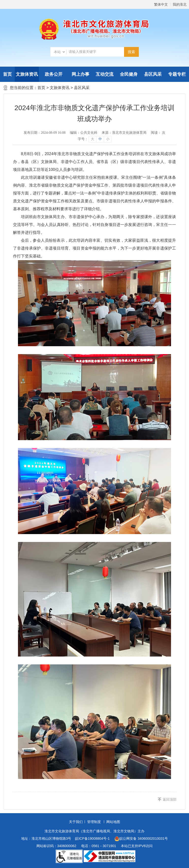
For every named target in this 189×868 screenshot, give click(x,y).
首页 (7, 74)
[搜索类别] (59, 52)
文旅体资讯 (27, 74)
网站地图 (113, 822)
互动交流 (105, 74)
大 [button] (93, 139)
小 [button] (108, 139)
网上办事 (80, 74)
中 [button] (100, 139)
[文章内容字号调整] (95, 139)
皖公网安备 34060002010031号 (141, 839)
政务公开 (54, 74)
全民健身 (129, 74)
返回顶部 (170, 799)
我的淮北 (180, 4)
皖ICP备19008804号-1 (92, 838)
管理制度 (94, 822)
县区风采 (153, 74)
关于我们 (76, 822)
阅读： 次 (158, 133)
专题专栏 (177, 74)
